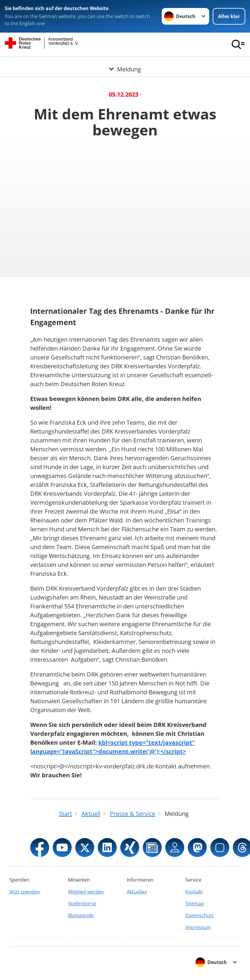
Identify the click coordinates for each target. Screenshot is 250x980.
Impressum (198, 927)
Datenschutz (200, 915)
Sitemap (195, 904)
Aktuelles (137, 892)
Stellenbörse (82, 904)
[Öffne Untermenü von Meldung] (125, 64)
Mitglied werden (86, 892)
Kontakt (194, 892)
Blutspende (81, 915)
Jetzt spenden (25, 892)
